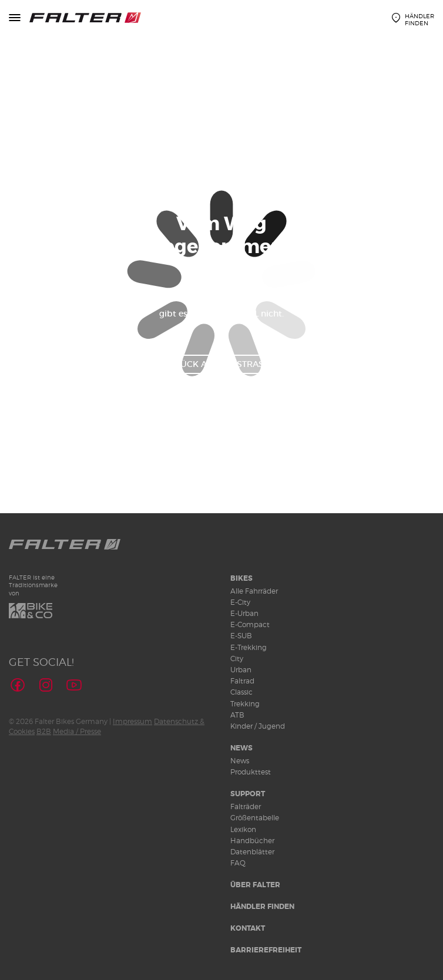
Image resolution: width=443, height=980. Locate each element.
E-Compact (250, 624)
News (241, 748)
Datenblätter (252, 852)
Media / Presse (77, 731)
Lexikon (243, 829)
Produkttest (251, 772)
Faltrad (242, 681)
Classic (241, 692)
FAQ (238, 863)
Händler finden (262, 907)
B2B (44, 731)
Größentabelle (255, 818)
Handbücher (252, 841)
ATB (237, 715)
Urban (241, 670)
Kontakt (248, 928)
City (237, 659)
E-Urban (244, 613)
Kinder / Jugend (258, 726)
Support (248, 794)
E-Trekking (249, 647)
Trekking (245, 704)
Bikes (241, 578)
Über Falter (255, 885)
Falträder (246, 806)
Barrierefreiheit (266, 950)
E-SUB (241, 636)
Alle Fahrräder (254, 591)
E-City (240, 602)
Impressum (132, 721)
